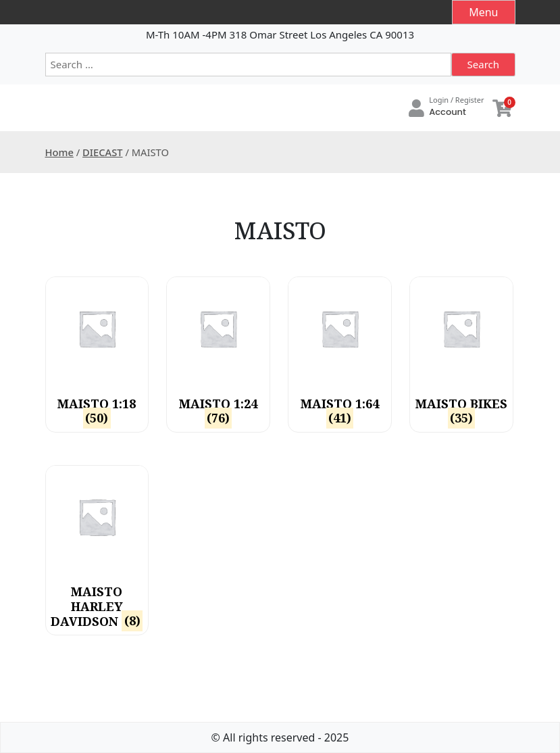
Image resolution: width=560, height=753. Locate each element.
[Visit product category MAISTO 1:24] (218, 355)
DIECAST (103, 152)
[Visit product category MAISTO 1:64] (339, 355)
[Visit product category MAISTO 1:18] (97, 355)
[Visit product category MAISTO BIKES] (461, 355)
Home (59, 152)
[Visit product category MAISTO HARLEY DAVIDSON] (97, 550)
